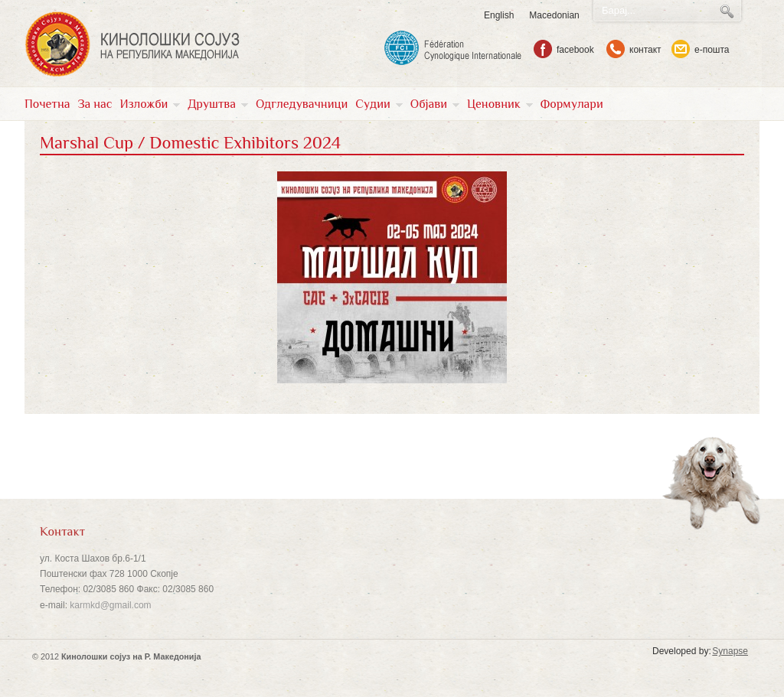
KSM (132, 44)
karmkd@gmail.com (110, 605)
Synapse (730, 651)
